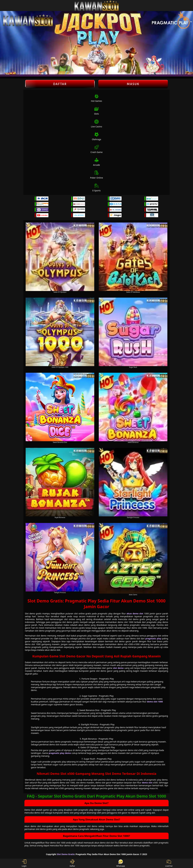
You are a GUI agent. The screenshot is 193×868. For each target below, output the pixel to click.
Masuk (133, 84)
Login (24, 863)
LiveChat (169, 863)
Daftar (60, 84)
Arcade (96, 162)
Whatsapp (121, 863)
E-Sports (97, 188)
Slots (96, 111)
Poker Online (96, 175)
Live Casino (96, 124)
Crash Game (96, 149)
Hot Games (96, 98)
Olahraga (97, 136)
